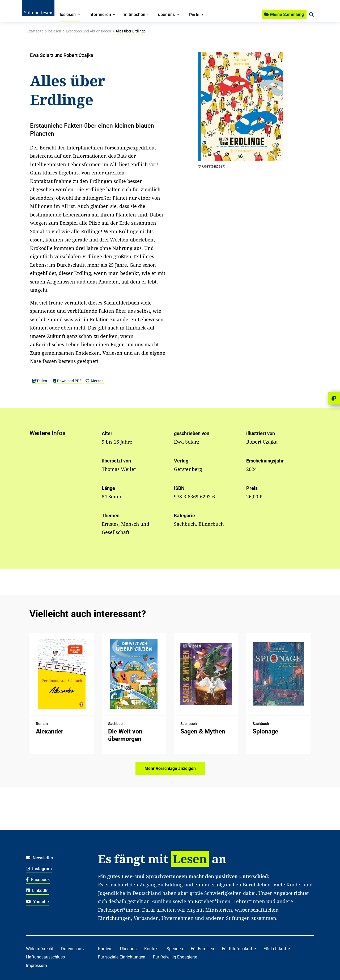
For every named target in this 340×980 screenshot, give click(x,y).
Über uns (128, 949)
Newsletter (40, 858)
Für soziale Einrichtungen (122, 957)
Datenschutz (73, 949)
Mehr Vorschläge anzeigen (170, 768)
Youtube (37, 902)
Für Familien (202, 949)
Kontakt (152, 949)
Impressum (37, 966)
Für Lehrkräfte (277, 949)
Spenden (175, 949)
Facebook (38, 880)
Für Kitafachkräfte (239, 949)
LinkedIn (37, 891)
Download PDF (68, 381)
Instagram (39, 869)
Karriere (105, 949)
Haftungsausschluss (45, 957)
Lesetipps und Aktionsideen (88, 31)
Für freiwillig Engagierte (175, 957)
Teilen (40, 381)
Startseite (35, 31)
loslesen (54, 31)
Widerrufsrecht (40, 949)
